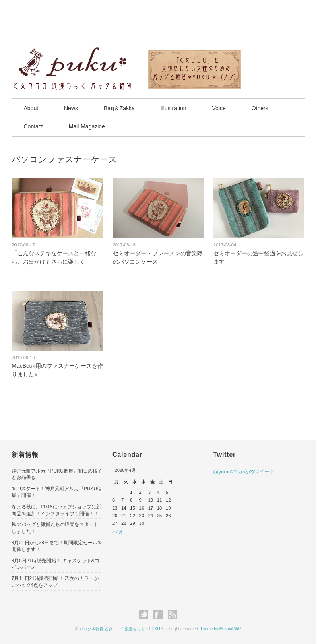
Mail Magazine (87, 126)
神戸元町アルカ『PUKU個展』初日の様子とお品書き (57, 474)
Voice (219, 108)
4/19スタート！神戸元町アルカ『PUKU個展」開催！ (57, 492)
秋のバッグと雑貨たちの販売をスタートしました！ (55, 528)
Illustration (173, 108)
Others (260, 108)
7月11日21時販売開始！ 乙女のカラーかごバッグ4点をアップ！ (55, 582)
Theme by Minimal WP (221, 629)
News (71, 108)
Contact (33, 126)
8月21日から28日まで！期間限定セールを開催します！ (57, 546)
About (31, 108)
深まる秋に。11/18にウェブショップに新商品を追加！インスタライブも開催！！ (56, 510)
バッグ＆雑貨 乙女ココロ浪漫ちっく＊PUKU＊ (122, 629)
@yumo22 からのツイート (244, 472)
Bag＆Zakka (119, 108)
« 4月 (118, 532)
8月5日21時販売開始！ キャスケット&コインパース (56, 564)
